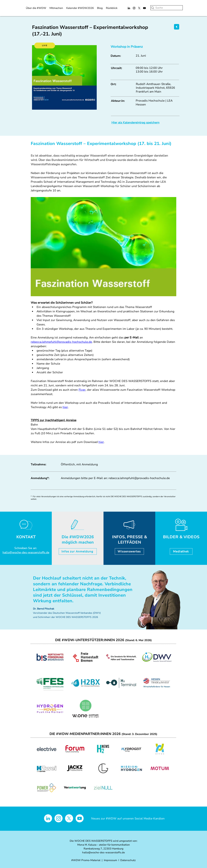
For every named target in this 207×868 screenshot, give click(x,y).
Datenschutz (128, 860)
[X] (139, 8)
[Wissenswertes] (129, 551)
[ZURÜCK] (177, 27)
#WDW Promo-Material (86, 860)
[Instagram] (134, 8)
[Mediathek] (181, 551)
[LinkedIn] (129, 8)
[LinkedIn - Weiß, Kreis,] (48, 818)
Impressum (110, 860)
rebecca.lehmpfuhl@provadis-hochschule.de (139, 478)
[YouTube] (144, 8)
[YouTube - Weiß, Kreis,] (80, 818)
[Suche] (167, 8)
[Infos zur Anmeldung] (78, 551)
